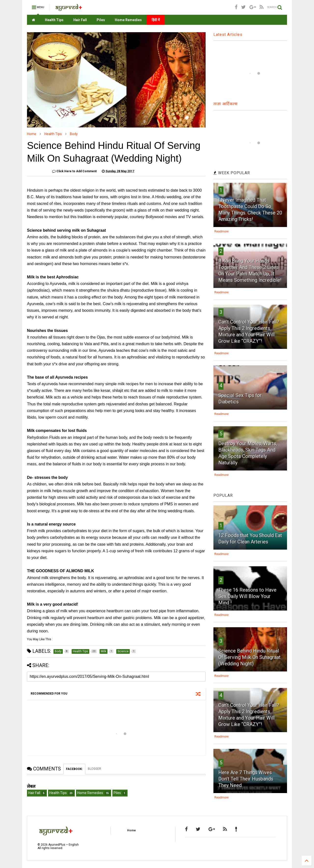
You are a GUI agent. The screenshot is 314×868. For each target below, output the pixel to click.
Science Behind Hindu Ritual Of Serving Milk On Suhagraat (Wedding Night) (249, 657)
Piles (101, 20)
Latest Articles (228, 35)
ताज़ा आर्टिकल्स (226, 104)
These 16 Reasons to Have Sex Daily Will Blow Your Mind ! (247, 596)
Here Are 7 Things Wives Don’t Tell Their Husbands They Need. (246, 779)
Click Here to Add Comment (74, 171)
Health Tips (54, 20)
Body (74, 134)
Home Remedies (128, 20)
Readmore (222, 231)
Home (32, 134)
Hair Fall (80, 20)
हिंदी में (156, 20)
